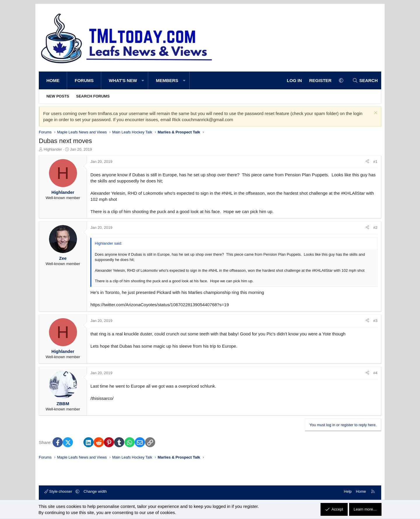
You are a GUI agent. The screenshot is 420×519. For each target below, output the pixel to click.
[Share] (367, 162)
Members (167, 80)
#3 (375, 321)
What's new (123, 80)
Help (348, 491)
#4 (375, 373)
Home (53, 80)
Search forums (93, 96)
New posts (58, 96)
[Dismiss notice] (375, 113)
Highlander (53, 149)
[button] (143, 80)
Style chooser (59, 491)
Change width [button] (95, 491)
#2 (375, 228)
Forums (84, 80)
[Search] (365, 80)
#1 (375, 162)
